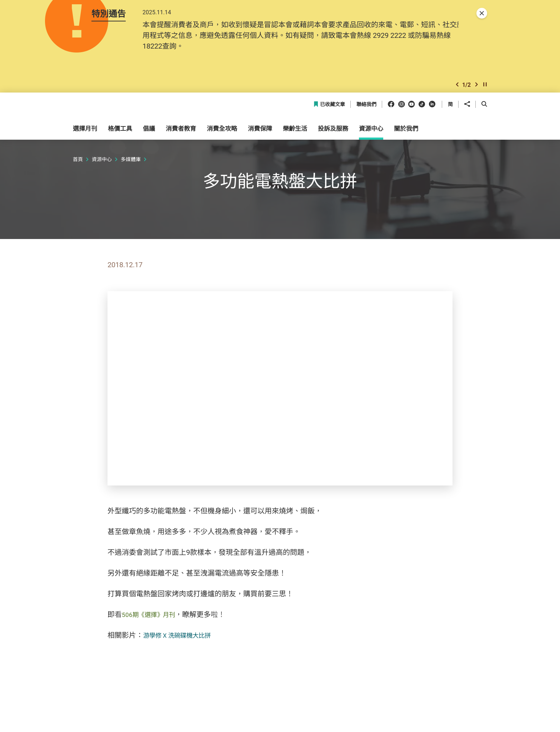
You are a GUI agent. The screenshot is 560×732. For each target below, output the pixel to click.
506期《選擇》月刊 (153, 622)
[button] (457, 91)
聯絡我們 (366, 112)
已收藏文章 (329, 112)
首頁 (78, 167)
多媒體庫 (131, 167)
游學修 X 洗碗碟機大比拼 (183, 643)
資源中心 (102, 167)
